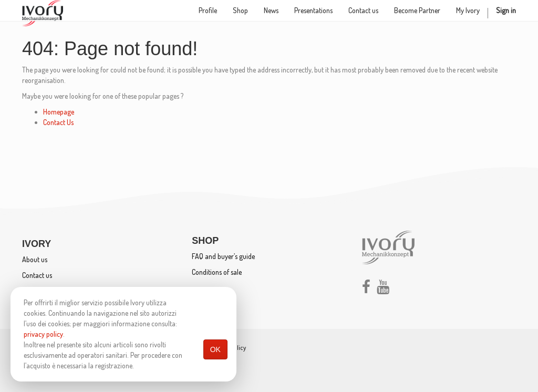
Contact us (37, 275)
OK (215, 349)
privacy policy (43, 334)
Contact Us (58, 122)
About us (35, 259)
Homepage (59, 112)
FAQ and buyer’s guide (223, 256)
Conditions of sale (217, 272)
